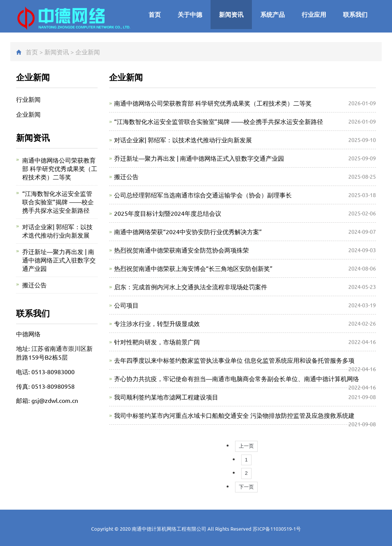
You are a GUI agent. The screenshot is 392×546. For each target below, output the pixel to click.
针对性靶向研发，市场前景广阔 (157, 342)
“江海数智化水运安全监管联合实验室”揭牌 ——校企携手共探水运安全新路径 (219, 121)
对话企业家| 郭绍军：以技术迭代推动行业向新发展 (183, 140)
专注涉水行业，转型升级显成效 (157, 323)
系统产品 (273, 14)
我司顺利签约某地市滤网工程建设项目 (166, 397)
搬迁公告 (126, 176)
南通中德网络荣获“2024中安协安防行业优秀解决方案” (188, 231)
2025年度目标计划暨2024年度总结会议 (168, 213)
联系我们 (355, 14)
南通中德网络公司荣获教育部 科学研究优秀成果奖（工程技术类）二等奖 (213, 103)
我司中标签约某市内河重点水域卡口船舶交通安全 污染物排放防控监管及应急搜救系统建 (234, 415)
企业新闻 (88, 52)
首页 (155, 14)
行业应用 (314, 14)
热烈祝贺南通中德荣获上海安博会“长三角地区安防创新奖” (193, 268)
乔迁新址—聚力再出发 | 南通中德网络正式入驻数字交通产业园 (199, 158)
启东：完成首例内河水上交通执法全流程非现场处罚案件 (191, 287)
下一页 (246, 487)
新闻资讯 (231, 14)
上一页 (246, 446)
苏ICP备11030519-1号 (277, 529)
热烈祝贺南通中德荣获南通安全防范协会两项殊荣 (181, 250)
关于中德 (190, 14)
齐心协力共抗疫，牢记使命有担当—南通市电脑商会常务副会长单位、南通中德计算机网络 (237, 378)
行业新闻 (28, 99)
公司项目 (126, 305)
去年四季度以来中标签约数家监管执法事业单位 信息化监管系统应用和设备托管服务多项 (234, 360)
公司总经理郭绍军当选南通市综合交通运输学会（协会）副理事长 (203, 195)
